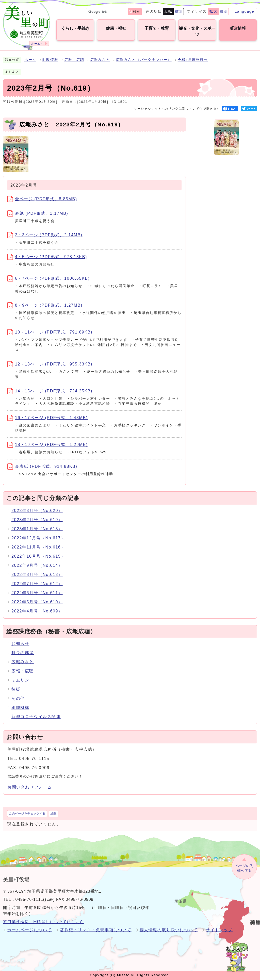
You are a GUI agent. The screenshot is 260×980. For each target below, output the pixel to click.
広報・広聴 (74, 60)
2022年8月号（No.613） (37, 575)
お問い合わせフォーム (30, 787)
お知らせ (20, 644)
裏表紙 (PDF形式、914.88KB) (42, 466)
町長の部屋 (23, 653)
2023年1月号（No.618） (37, 529)
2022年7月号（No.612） (37, 584)
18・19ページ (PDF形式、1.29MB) (48, 445)
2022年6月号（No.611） (37, 593)
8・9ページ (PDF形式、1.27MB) (45, 305)
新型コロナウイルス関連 (36, 717)
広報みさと (100, 60)
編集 (54, 813)
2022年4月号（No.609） (37, 611)
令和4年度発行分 (193, 60)
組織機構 (20, 708)
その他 (18, 698)
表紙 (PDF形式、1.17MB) (38, 213)
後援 (16, 689)
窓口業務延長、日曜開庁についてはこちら (44, 922)
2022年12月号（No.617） (38, 538)
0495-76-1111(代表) (35, 899)
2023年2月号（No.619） (37, 520)
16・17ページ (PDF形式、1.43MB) (48, 418)
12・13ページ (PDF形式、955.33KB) (50, 364)
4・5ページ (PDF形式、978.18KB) (47, 257)
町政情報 (50, 60)
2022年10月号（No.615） (38, 556)
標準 (179, 11)
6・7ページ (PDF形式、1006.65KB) (48, 278)
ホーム (30, 60)
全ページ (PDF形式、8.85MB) (42, 199)
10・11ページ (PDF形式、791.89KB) (50, 332)
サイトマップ (219, 930)
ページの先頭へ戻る (244, 868)
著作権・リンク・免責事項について (96, 930)
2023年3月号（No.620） (37, 511)
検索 (136, 12)
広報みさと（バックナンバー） (144, 60)
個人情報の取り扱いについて (169, 930)
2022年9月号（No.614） (37, 565)
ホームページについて (29, 930)
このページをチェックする (27, 813)
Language (244, 11)
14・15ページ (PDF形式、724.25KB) (50, 391)
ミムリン (20, 680)
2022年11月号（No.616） (38, 547)
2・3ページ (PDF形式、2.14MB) (45, 235)
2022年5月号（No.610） (37, 602)
